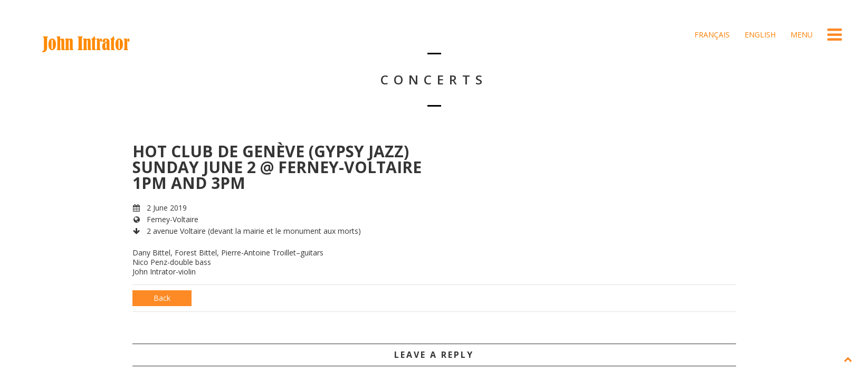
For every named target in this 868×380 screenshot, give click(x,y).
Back (162, 298)
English (759, 35)
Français (711, 35)
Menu (800, 35)
